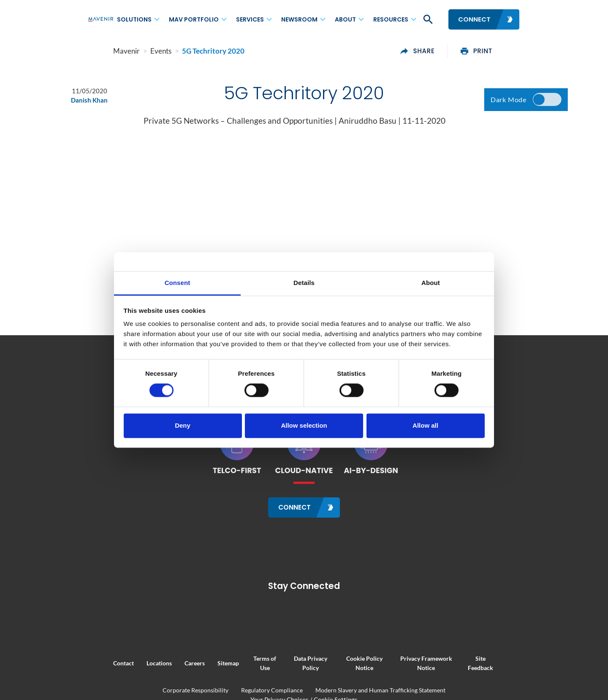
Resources (391, 19)
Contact (98, 663)
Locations (134, 663)
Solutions (134, 19)
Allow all (425, 425)
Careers (169, 663)
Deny (183, 425)
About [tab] (431, 283)
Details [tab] (304, 283)
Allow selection (304, 425)
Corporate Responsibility (195, 690)
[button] (427, 19)
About (345, 19)
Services (250, 19)
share (443, 51)
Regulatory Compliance (272, 690)
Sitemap (203, 663)
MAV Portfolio (194, 19)
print (502, 51)
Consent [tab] (178, 283)
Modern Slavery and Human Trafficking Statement (380, 690)
